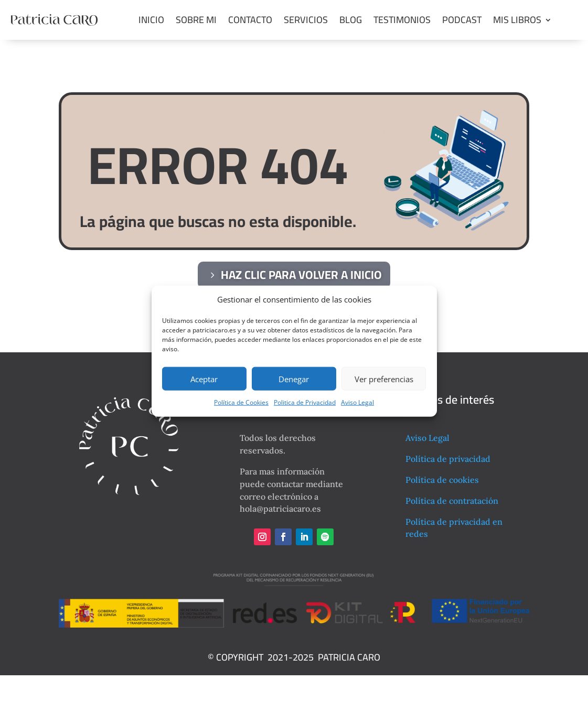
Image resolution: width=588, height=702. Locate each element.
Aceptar (204, 379)
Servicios (306, 20)
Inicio (151, 20)
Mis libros (517, 20)
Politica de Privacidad (305, 402)
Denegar (294, 379)
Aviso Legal (357, 402)
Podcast (462, 20)
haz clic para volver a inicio (301, 275)
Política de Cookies (241, 402)
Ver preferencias (384, 379)
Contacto (250, 20)
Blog (351, 20)
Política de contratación (452, 501)
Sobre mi (196, 20)
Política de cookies (442, 480)
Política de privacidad (448, 459)
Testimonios (402, 20)
